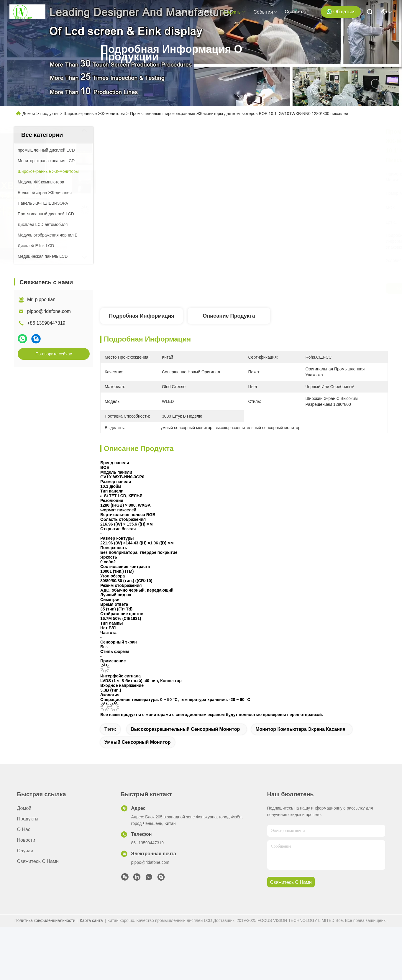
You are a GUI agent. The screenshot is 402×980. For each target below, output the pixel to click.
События (265, 12)
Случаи (25, 851)
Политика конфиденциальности (45, 920)
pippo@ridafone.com (49, 311)
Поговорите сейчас (54, 354)
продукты (233, 12)
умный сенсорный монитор (138, 742)
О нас (207, 12)
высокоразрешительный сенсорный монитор (185, 729)
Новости (26, 840)
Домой (186, 12)
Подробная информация (141, 316)
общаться (341, 12)
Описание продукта (229, 316)
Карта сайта (91, 920)
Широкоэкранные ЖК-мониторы (94, 114)
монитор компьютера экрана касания (300, 729)
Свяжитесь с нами (299, 12)
